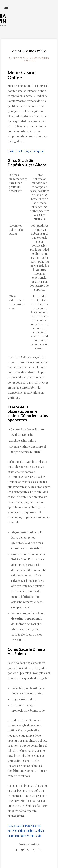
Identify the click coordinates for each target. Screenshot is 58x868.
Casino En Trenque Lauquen (26, 151)
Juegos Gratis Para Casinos (24, 826)
